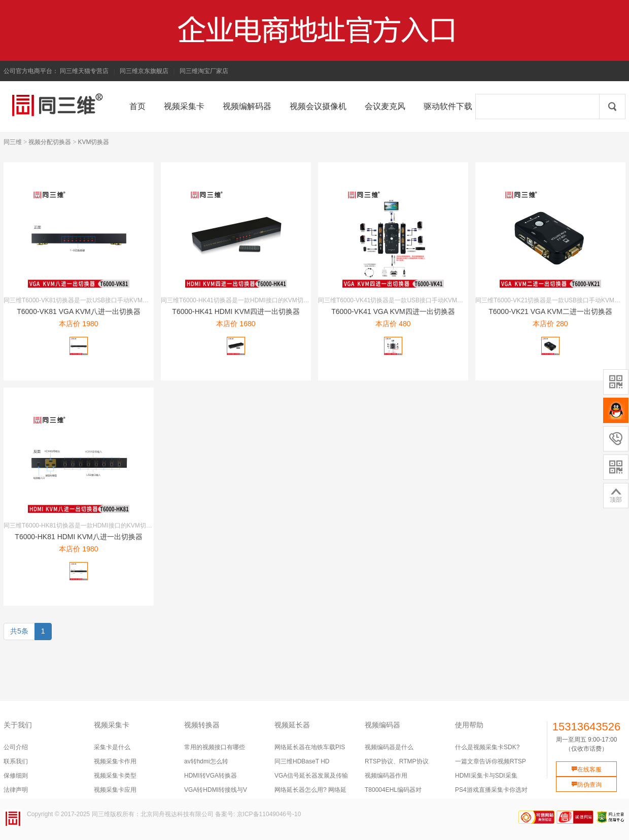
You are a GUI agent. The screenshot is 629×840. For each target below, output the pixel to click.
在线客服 (586, 769)
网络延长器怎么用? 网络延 (310, 790)
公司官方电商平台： (31, 71)
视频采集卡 (112, 725)
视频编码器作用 (386, 776)
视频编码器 (382, 725)
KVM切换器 (93, 142)
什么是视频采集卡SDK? (487, 747)
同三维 (13, 142)
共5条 (19, 631)
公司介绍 (16, 747)
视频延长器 (292, 725)
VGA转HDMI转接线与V (216, 790)
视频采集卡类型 (115, 776)
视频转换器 (202, 725)
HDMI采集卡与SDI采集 (486, 776)
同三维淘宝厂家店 (204, 71)
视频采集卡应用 (115, 790)
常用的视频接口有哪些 (215, 747)
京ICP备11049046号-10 (269, 814)
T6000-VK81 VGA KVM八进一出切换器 (79, 311)
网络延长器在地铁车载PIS (310, 747)
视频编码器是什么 (389, 747)
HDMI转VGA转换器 (211, 776)
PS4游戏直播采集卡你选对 (491, 790)
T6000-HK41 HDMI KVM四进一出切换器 (236, 311)
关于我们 (18, 725)
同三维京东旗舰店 (144, 71)
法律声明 (16, 790)
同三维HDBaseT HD (302, 761)
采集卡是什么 (112, 747)
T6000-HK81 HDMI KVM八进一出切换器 (78, 537)
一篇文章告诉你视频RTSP (491, 761)
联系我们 (16, 761)
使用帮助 (469, 725)
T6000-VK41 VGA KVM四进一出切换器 (393, 311)
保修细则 (16, 776)
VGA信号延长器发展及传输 (311, 776)
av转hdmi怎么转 (206, 761)
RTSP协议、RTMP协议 (397, 761)
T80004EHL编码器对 (393, 790)
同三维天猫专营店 (84, 71)
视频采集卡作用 (115, 761)
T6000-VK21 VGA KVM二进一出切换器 (550, 311)
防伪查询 (586, 785)
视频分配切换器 (50, 142)
